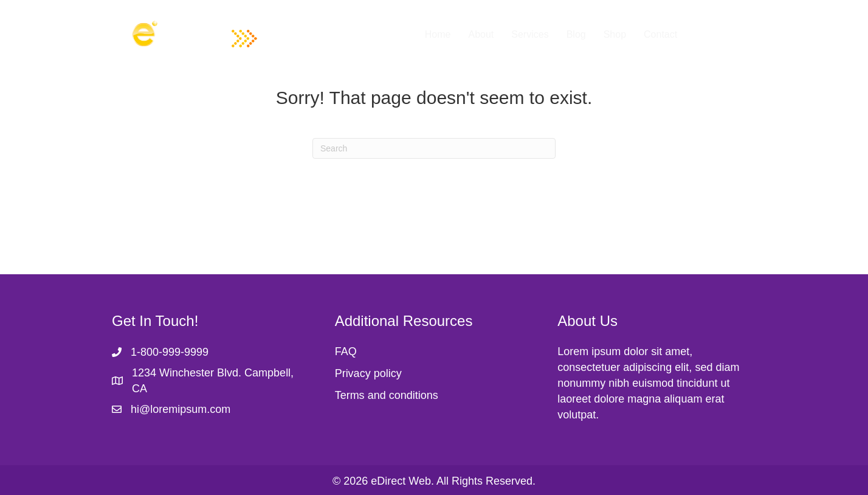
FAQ (346, 351)
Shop (615, 34)
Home (438, 34)
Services (530, 34)
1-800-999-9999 (170, 352)
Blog (576, 34)
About (481, 34)
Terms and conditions (387, 395)
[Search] (434, 148)
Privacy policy (368, 373)
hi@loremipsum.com (181, 409)
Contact (660, 34)
